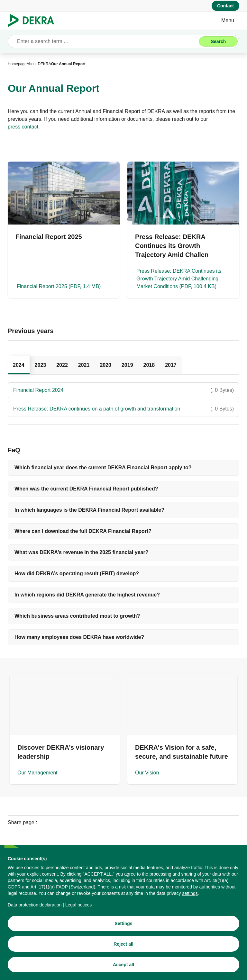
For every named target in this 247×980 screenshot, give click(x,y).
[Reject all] (123, 947)
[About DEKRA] (39, 64)
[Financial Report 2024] (123, 390)
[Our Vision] (182, 729)
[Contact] (225, 6)
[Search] (218, 41)
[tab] (19, 365)
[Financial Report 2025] (64, 230)
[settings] (190, 896)
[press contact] (23, 127)
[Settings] (123, 927)
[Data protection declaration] (35, 908)
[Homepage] (17, 64)
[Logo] (34, 21)
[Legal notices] (79, 908)
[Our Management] (65, 729)
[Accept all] (123, 968)
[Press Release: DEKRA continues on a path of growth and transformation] (123, 409)
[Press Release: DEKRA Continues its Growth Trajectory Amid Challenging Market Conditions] (183, 230)
